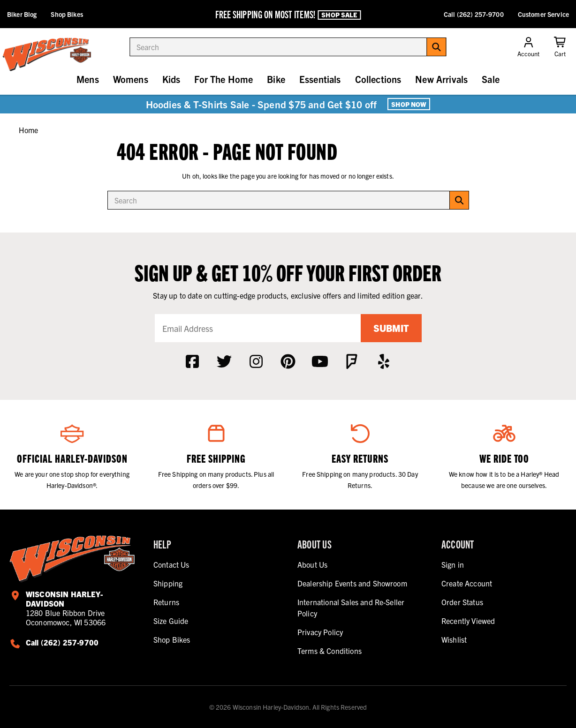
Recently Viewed (468, 621)
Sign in (453, 564)
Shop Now (409, 104)
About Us (312, 564)
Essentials (320, 79)
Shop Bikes (67, 14)
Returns (166, 602)
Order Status (462, 602)
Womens (131, 79)
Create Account (467, 583)
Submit (391, 328)
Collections (378, 79)
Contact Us (171, 564)
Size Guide (171, 621)
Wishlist (454, 639)
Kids (171, 79)
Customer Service (543, 14)
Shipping (168, 583)
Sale (491, 79)
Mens (88, 79)
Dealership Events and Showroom (352, 583)
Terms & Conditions (330, 651)
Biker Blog (22, 14)
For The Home (224, 79)
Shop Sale (339, 15)
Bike (276, 79)
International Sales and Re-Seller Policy (351, 608)
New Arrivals (441, 79)
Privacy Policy (320, 632)
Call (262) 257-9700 (474, 14)
